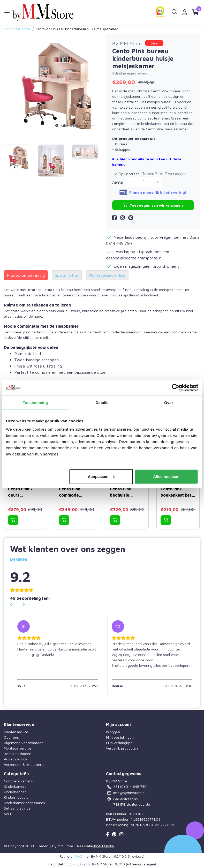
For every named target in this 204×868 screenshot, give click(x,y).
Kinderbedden (15, 792)
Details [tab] (102, 403)
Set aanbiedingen (18, 808)
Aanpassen (101, 476)
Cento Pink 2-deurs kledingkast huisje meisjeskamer (22, 492)
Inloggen (113, 732)
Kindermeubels (16, 797)
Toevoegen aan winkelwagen (153, 205)
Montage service (18, 748)
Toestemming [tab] (35, 403)
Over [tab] (169, 403)
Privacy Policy (16, 759)
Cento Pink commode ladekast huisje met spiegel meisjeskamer (74, 492)
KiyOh (80, 856)
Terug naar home (17, 29)
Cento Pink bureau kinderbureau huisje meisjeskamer (77, 29)
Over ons (11, 737)
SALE (8, 814)
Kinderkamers (15, 786)
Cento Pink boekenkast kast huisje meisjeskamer (177, 492)
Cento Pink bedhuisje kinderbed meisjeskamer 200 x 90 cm (124, 492)
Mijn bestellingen (120, 737)
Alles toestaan (167, 476)
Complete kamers (18, 781)
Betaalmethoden (18, 754)
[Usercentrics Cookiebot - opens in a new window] (175, 388)
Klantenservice (16, 732)
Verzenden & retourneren (25, 764)
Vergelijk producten (122, 748)
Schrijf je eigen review (130, 73)
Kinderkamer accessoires (24, 803)
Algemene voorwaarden (24, 743)
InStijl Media (103, 846)
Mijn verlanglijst (119, 743)
